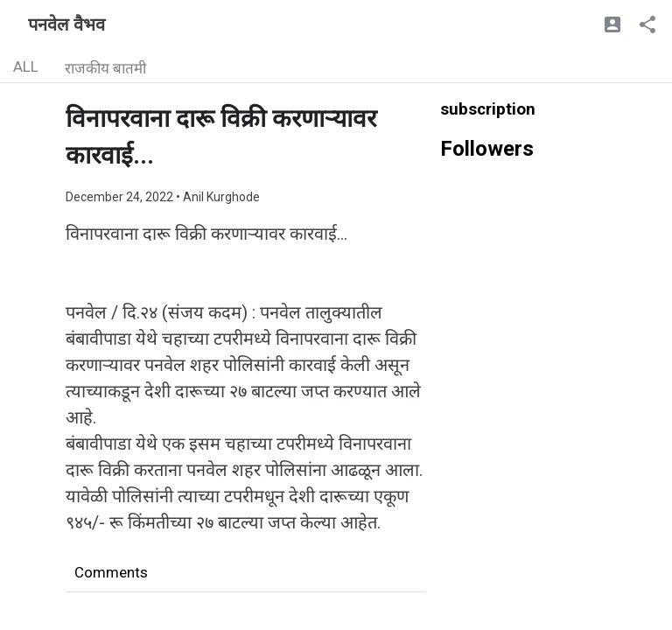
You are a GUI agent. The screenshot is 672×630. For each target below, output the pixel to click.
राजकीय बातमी (105, 68)
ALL (26, 66)
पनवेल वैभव (66, 24)
